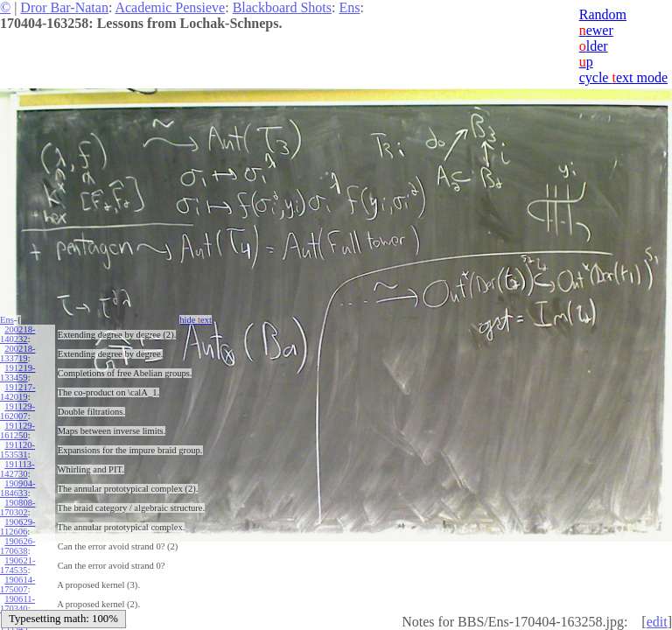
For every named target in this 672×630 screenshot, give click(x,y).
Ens (349, 7)
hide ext (196, 320)
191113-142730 (17, 469)
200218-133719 (17, 353)
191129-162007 (17, 411)
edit (657, 622)
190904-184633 (17, 488)
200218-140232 (17, 334)
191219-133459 (17, 373)
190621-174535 (17, 565)
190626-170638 (17, 546)
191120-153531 (17, 450)
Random (603, 14)
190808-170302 (17, 507)
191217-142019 (17, 392)
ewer (596, 30)
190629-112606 (17, 527)
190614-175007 (17, 584)
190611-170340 (17, 604)
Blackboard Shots (282, 7)
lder (594, 46)
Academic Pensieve (170, 7)
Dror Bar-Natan (64, 7)
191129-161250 (17, 430)
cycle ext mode (623, 77)
